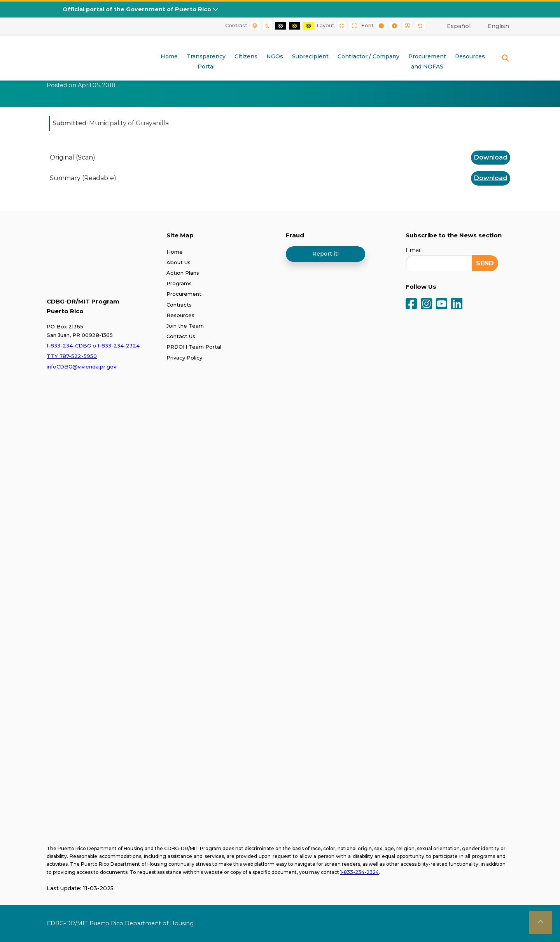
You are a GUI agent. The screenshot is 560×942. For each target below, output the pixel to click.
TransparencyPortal (206, 61)
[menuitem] (454, 26)
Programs (179, 283)
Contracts (179, 305)
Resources (470, 56)
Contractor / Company (368, 56)
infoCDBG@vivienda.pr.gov (81, 367)
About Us (178, 262)
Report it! (325, 254)
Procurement (184, 294)
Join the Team (185, 326)
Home (169, 56)
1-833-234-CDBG (69, 346)
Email (414, 250)
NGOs (275, 56)
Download (491, 157)
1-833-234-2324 (119, 346)
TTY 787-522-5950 (72, 356)
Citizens (246, 56)
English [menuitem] (498, 26)
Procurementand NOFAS (427, 61)
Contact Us (181, 336)
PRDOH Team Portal (194, 347)
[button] (541, 923)
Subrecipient (310, 56)
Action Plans (183, 273)
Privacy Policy (184, 358)
